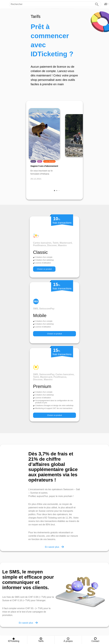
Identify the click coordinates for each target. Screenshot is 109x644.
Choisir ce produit (44, 269)
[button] (54, 191)
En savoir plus (54, 547)
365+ (40, 161)
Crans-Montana (49, 161)
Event (33, 161)
